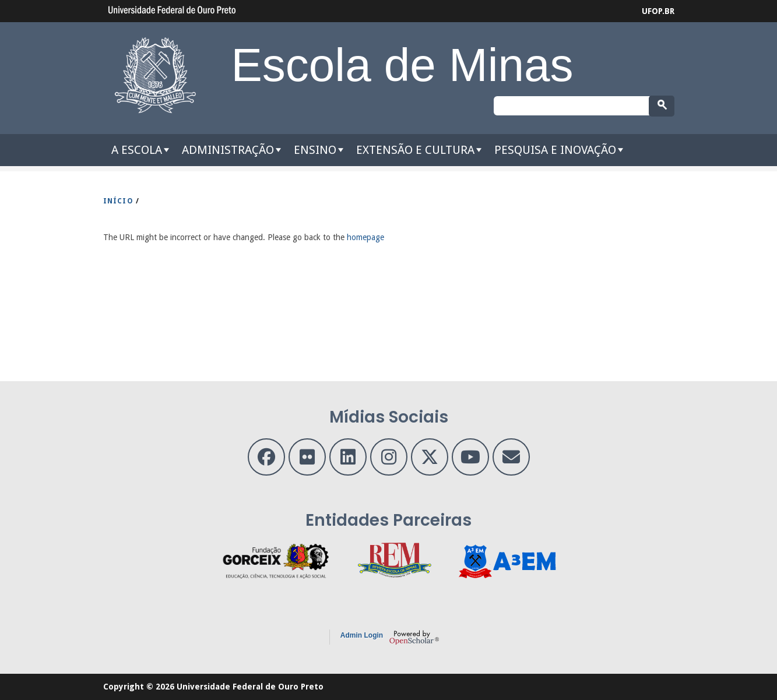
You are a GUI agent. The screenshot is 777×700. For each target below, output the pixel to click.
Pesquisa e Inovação (555, 150)
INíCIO (118, 201)
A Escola (137, 150)
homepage (365, 237)
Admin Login (362, 635)
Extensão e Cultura (415, 150)
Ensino (315, 150)
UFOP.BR (658, 11)
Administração (228, 150)
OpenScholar (414, 637)
